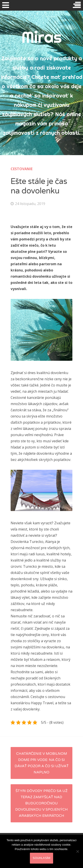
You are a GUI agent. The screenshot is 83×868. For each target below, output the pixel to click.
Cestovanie (22, 169)
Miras (41, 37)
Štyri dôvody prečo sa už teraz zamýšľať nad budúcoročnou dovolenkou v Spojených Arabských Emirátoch (41, 803)
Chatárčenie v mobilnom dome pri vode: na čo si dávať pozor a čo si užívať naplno (42, 763)
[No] (77, 851)
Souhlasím (41, 858)
